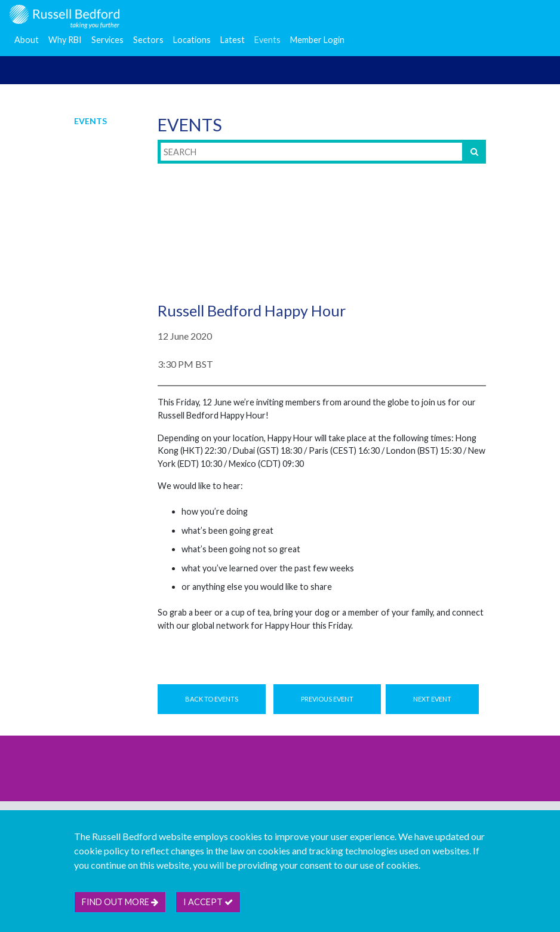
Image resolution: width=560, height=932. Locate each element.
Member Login (317, 40)
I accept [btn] (208, 902)
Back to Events (212, 699)
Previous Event (327, 699)
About (27, 40)
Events (267, 40)
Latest (233, 40)
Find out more (120, 902)
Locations (192, 40)
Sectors (148, 40)
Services (107, 40)
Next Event (432, 699)
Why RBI (65, 40)
